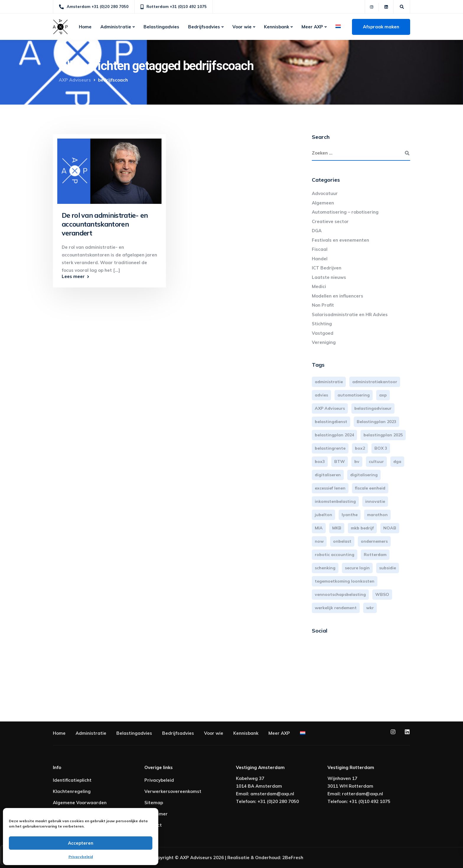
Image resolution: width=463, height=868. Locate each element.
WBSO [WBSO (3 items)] (382, 594)
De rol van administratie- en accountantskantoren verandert (105, 224)
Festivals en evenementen (340, 240)
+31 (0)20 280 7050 (278, 801)
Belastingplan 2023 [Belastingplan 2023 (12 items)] (376, 422)
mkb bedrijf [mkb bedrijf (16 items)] (362, 528)
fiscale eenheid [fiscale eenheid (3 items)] (370, 488)
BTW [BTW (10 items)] (340, 461)
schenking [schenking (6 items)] (325, 568)
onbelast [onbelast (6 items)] (342, 541)
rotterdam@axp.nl (362, 794)
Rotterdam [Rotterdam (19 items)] (375, 555)
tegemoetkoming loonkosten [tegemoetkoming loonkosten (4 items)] (345, 581)
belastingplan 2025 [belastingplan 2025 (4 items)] (383, 435)
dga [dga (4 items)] (397, 461)
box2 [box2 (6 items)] (360, 448)
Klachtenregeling (72, 791)
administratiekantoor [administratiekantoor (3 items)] (375, 382)
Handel (320, 259)
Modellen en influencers (338, 296)
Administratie (116, 27)
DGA (317, 231)
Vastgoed (323, 333)
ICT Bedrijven (327, 268)
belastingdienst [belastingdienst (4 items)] (331, 422)
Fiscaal (320, 249)
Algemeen (323, 203)
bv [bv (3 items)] (357, 461)
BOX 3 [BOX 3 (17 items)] (381, 448)
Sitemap (154, 803)
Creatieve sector (330, 221)
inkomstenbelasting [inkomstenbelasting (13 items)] (335, 501)
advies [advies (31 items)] (321, 395)
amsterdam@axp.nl (272, 794)
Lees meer (73, 276)
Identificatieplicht (72, 780)
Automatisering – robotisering (345, 212)
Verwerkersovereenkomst (173, 791)
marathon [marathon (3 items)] (377, 515)
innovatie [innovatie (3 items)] (375, 501)
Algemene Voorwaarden (80, 803)
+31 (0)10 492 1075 (370, 801)
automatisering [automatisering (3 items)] (354, 395)
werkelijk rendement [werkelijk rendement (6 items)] (336, 608)
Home (85, 27)
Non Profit (323, 305)
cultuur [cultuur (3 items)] (376, 461)
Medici (319, 286)
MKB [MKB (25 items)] (337, 528)
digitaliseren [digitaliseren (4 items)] (328, 475)
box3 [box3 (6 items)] (320, 461)
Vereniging (324, 342)
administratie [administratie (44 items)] (329, 382)
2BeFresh (293, 858)
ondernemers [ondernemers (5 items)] (374, 541)
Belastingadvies (161, 27)
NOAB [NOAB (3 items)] (390, 528)
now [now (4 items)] (319, 541)
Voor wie (242, 27)
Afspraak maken (381, 27)
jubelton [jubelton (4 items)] (323, 515)
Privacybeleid (81, 857)
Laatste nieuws (329, 277)
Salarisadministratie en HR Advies (350, 314)
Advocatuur (325, 193)
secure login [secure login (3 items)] (357, 568)
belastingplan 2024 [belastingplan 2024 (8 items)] (334, 435)
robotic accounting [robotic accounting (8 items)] (335, 555)
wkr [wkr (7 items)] (370, 608)
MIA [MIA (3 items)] (319, 528)
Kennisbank (277, 27)
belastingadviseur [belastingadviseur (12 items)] (373, 408)
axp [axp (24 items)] (383, 395)
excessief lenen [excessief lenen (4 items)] (330, 488)
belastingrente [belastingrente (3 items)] (330, 448)
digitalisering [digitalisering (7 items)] (364, 475)
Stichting (322, 324)
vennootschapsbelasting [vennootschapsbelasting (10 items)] (340, 594)
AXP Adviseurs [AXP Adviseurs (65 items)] (330, 408)
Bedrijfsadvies (204, 27)
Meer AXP (312, 27)
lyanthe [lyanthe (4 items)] (350, 515)
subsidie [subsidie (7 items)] (388, 568)
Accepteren (81, 843)
